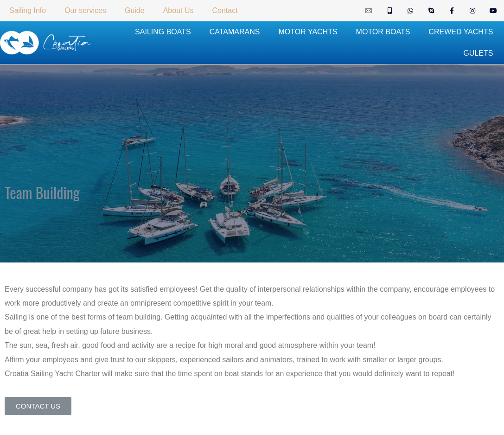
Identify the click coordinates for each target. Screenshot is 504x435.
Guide (135, 10)
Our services (85, 10)
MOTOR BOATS (383, 32)
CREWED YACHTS (461, 32)
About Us (179, 10)
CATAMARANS (235, 32)
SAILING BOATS (163, 32)
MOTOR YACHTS (308, 32)
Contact (225, 10)
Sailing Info (28, 10)
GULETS (478, 53)
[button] (38, 406)
